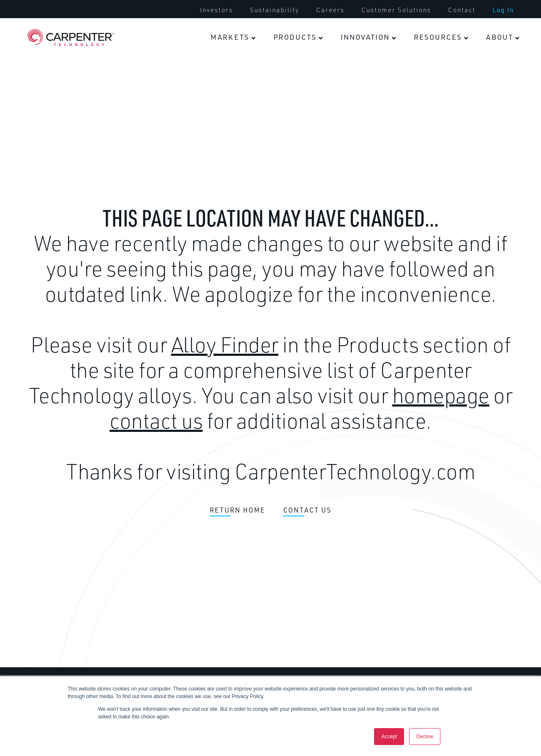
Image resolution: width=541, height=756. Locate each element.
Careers (330, 10)
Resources (438, 37)
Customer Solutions (396, 10)
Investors (216, 10)
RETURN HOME (237, 510)
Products (295, 37)
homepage (441, 395)
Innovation (365, 37)
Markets (230, 37)
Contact (462, 10)
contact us (156, 420)
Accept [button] (389, 737)
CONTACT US (307, 510)
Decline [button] (425, 737)
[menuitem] (216, 10)
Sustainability (275, 10)
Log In (503, 10)
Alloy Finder (225, 344)
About (500, 37)
